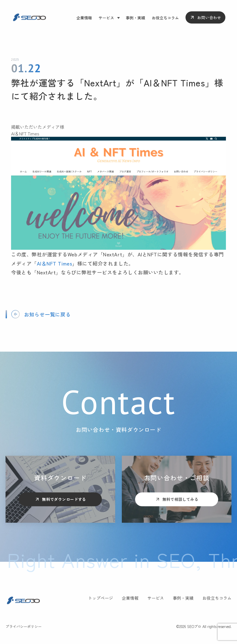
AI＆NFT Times (54, 263)
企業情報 (84, 18)
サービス (106, 18)
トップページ (101, 598)
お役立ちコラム (165, 18)
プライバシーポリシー (24, 626)
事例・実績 (135, 18)
